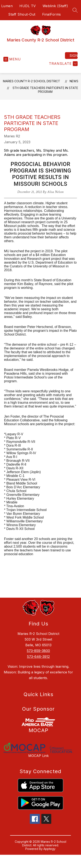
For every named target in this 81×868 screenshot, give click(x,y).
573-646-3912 (38, 657)
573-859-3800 (38, 651)
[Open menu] (12, 59)
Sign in (74, 56)
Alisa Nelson (55, 192)
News (74, 81)
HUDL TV (28, 6)
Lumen (7, 6)
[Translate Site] (63, 64)
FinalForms (52, 14)
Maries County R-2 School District (32, 81)
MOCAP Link (38, 756)
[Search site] (75, 10)
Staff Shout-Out (22, 14)
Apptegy (49, 849)
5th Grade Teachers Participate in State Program (45, 90)
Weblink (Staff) (55, 6)
